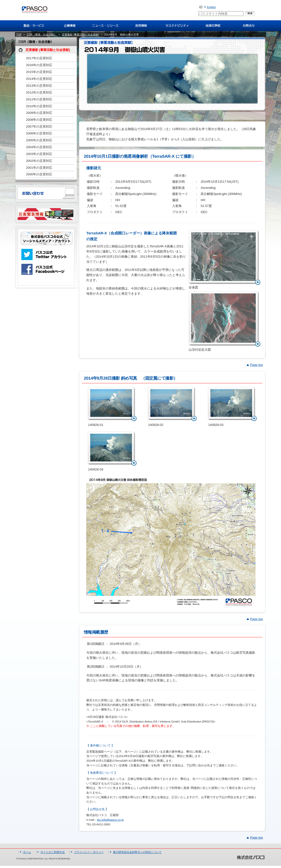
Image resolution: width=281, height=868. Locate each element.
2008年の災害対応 (39, 120)
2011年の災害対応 (39, 99)
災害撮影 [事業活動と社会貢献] (80, 35)
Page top (256, 365)
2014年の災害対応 (39, 79)
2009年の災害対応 (39, 113)
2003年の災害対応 (39, 154)
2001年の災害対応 (39, 168)
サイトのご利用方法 (53, 852)
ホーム (27, 852)
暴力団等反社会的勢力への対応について (137, 852)
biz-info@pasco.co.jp (110, 820)
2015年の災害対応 (39, 72)
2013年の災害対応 (39, 86)
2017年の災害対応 (39, 58)
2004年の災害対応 (39, 147)
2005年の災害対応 (39, 140)
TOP (19, 35)
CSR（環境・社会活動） (42, 35)
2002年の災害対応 (39, 161)
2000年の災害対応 (39, 174)
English (211, 7)
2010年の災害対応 (39, 106)
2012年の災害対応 (39, 92)
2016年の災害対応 (39, 65)
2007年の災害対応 (39, 127)
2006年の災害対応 (39, 133)
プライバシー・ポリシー (89, 852)
